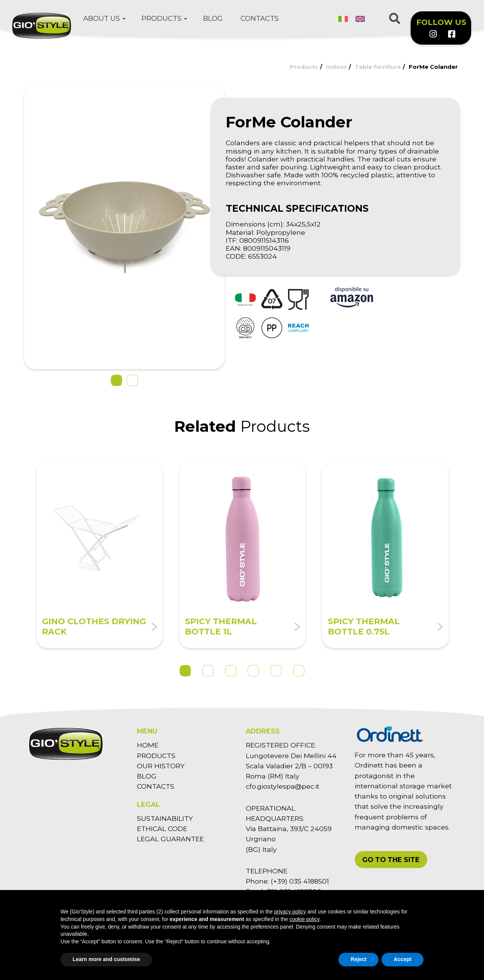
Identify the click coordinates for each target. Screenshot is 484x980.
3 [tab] (231, 671)
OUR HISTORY (161, 766)
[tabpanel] (99, 555)
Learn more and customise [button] (106, 959)
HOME (148, 745)
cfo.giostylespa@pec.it (283, 786)
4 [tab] (253, 671)
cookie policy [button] (304, 919)
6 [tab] (299, 671)
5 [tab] (276, 671)
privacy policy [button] (290, 912)
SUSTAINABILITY (165, 818)
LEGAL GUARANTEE (170, 839)
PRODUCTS (156, 756)
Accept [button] (403, 959)
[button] (391, 860)
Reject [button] (358, 959)
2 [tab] (208, 671)
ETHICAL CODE (162, 829)
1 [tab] (185, 671)
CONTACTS (156, 786)
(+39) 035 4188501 (300, 881)
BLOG (147, 776)
